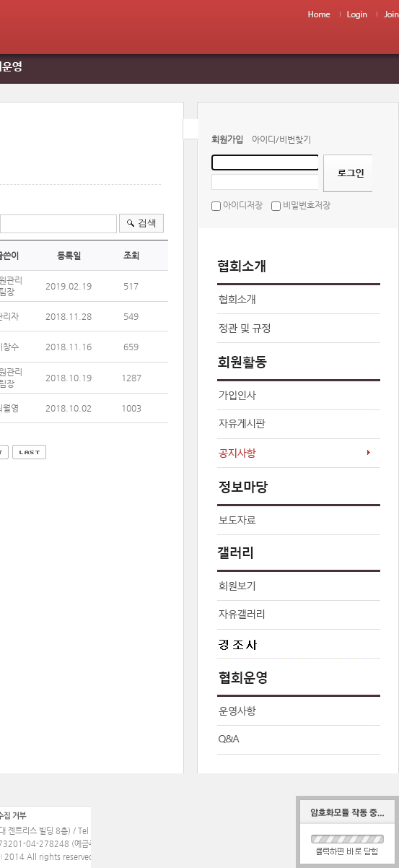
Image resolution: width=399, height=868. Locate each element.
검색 (147, 223)
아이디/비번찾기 (281, 139)
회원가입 (227, 139)
